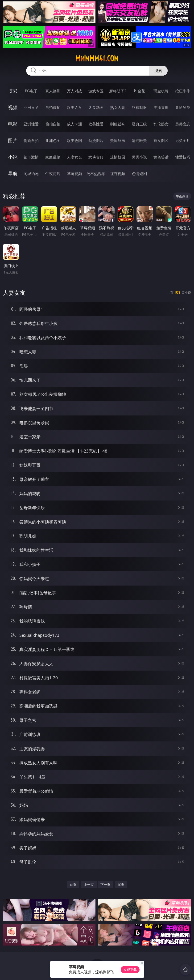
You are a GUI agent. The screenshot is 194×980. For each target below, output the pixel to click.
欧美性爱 (96, 124)
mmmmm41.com (97, 59)
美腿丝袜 (118, 141)
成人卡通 (74, 124)
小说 (13, 157)
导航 (13, 173)
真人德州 (53, 91)
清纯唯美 (139, 141)
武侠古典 (96, 157)
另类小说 (139, 157)
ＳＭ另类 (183, 107)
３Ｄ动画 (96, 107)
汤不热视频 (96, 174)
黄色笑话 (161, 157)
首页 (73, 884)
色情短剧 (139, 174)
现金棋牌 (161, 91)
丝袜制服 (139, 107)
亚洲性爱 (31, 124)
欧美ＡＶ (74, 107)
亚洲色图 (53, 141)
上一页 (89, 884)
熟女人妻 (118, 107)
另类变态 (183, 124)
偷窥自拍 (31, 141)
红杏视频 (118, 174)
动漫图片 (96, 141)
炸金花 (139, 91)
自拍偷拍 (53, 107)
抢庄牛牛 (183, 91)
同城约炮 (31, 174)
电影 (13, 124)
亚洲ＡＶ (31, 107)
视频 (13, 107)
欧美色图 (74, 141)
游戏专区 (96, 91)
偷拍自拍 (53, 124)
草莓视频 (74, 174)
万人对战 (74, 91)
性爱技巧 (183, 157)
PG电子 (31, 91)
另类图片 (183, 141)
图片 (13, 140)
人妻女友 (74, 157)
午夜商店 (53, 174)
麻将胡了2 (118, 91)
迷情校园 (118, 157)
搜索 (158, 71)
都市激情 (31, 157)
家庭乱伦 (53, 157)
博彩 (13, 91)
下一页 (105, 884)
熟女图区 (161, 141)
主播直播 (161, 107)
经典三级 (139, 124)
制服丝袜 (118, 124)
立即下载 (130, 969)
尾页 (121, 884)
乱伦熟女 (161, 124)
